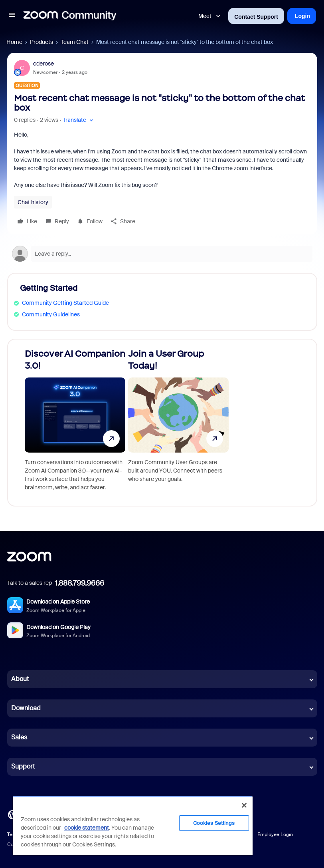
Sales (19, 737)
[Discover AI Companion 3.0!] (75, 422)
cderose (43, 64)
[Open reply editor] (162, 254)
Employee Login (275, 834)
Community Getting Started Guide (65, 303)
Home (14, 42)
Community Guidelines (51, 314)
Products (41, 42)
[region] (133, 825)
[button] (12, 16)
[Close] (244, 805)
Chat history (33, 202)
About (20, 679)
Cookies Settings (214, 823)
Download (26, 708)
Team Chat (75, 42)
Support (23, 766)
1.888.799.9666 (79, 583)
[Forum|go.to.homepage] (70, 16)
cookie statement (87, 828)
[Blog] (12, 814)
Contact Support (256, 17)
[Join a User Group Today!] (178, 422)
